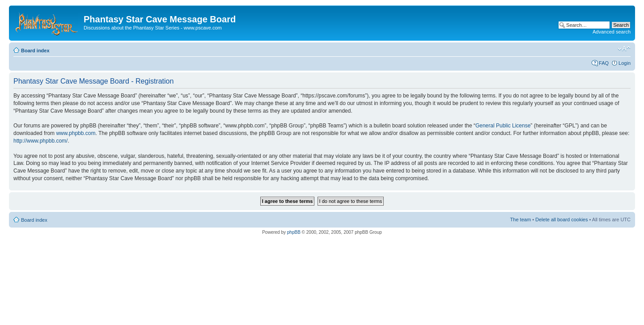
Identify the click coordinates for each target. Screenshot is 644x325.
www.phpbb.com (76, 133)
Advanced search (612, 32)
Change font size (624, 49)
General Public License (503, 126)
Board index (35, 51)
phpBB (294, 232)
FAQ (604, 63)
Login (625, 63)
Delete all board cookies (561, 219)
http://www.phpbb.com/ (40, 141)
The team (521, 219)
